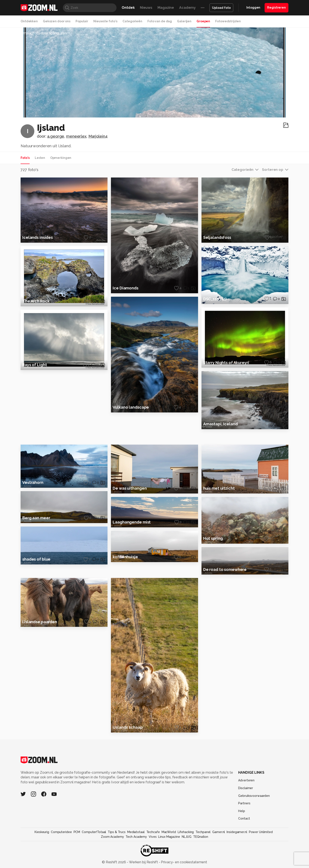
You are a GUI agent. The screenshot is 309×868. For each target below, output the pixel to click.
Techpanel (203, 865)
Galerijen (184, 21)
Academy (187, 8)
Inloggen (253, 8)
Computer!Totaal (94, 865)
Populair (82, 21)
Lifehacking (186, 865)
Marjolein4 (98, 136)
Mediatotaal (136, 865)
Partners (244, 836)
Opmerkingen (61, 158)
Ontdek (128, 8)
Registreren (276, 8)
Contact (244, 851)
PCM (77, 865)
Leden (40, 158)
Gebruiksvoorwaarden (254, 828)
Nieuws (146, 8)
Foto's (25, 158)
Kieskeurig (42, 865)
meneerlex (76, 136)
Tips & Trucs (117, 865)
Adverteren (246, 813)
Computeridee (61, 865)
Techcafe (153, 865)
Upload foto (221, 8)
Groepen (203, 21)
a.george (56, 136)
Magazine (166, 8)
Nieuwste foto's (105, 21)
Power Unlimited (261, 865)
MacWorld (169, 865)
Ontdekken (29, 21)
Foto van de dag (160, 21)
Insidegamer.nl (237, 865)
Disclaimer (246, 821)
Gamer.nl (219, 865)
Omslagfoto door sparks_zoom (45, 33)
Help (242, 844)
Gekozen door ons (57, 21)
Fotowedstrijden (228, 21)
